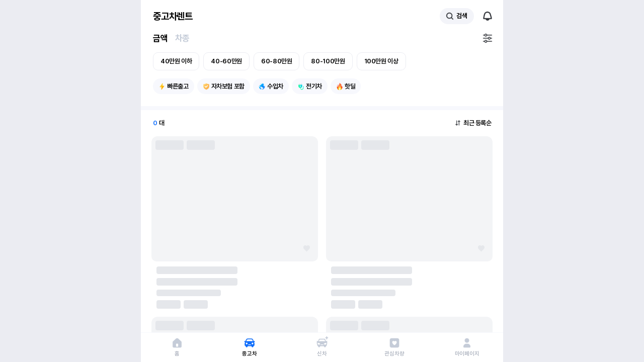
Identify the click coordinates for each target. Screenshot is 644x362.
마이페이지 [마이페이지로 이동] (467, 354)
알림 (488, 16)
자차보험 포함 (228, 86)
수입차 (275, 86)
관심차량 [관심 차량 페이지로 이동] (394, 354)
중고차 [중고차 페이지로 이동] (249, 354)
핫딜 (350, 86)
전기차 (314, 86)
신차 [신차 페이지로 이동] (322, 354)
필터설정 (488, 38)
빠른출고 (178, 86)
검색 (462, 16)
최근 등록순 (477, 123)
